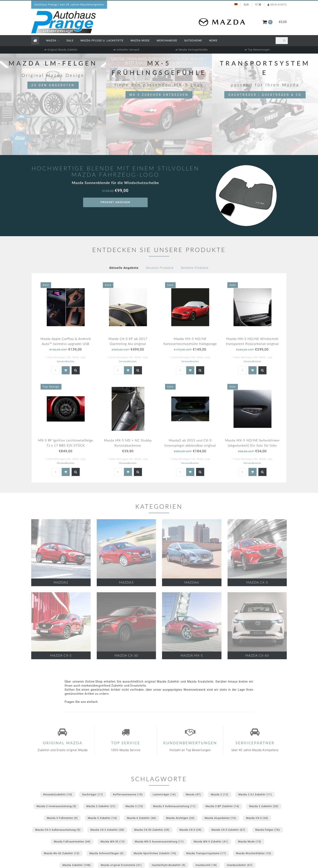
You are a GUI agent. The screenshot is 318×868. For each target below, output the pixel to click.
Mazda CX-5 (190, 830)
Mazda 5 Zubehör (102, 818)
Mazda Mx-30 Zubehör (62, 853)
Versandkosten (66, 361)
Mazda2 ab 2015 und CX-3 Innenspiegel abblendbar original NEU (190, 445)
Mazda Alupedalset (220, 818)
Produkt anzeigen (115, 202)
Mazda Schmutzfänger (107, 853)
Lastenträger (164, 794)
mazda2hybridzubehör (169, 865)
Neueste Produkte (160, 268)
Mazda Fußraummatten (72, 842)
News (213, 40)
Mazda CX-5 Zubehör (228, 830)
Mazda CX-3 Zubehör (107, 830)
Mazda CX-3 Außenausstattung (58, 830)
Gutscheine (193, 40)
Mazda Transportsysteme (206, 853)
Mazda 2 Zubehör (101, 806)
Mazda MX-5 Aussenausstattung (159, 842)
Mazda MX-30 (113, 842)
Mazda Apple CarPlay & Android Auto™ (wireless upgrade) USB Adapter (66, 344)
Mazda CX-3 (257, 818)
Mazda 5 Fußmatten (62, 818)
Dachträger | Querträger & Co (265, 95)
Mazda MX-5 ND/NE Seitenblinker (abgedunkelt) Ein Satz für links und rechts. (252, 445)
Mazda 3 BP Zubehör (222, 806)
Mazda (51, 40)
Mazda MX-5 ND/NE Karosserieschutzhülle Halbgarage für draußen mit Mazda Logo (190, 344)
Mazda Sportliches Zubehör (155, 853)
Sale (70, 40)
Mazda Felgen (268, 830)
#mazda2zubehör (58, 794)
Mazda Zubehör (77, 865)
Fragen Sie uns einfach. (82, 702)
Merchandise (167, 40)
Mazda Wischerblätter (254, 853)
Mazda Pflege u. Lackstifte (102, 40)
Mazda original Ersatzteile (121, 865)
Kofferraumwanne (128, 794)
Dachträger (93, 794)
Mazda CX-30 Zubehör (152, 830)
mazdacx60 (206, 865)
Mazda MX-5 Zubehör (211, 842)
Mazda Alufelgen (180, 818)
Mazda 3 (134, 806)
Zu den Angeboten (53, 85)
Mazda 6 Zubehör (142, 818)
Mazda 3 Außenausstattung (174, 806)
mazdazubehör (240, 865)
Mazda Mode (140, 40)
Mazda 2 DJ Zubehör (255, 794)
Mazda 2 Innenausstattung (56, 806)
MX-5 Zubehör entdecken (159, 95)
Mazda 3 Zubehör (264, 806)
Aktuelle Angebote (124, 268)
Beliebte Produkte (195, 268)
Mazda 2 (220, 794)
